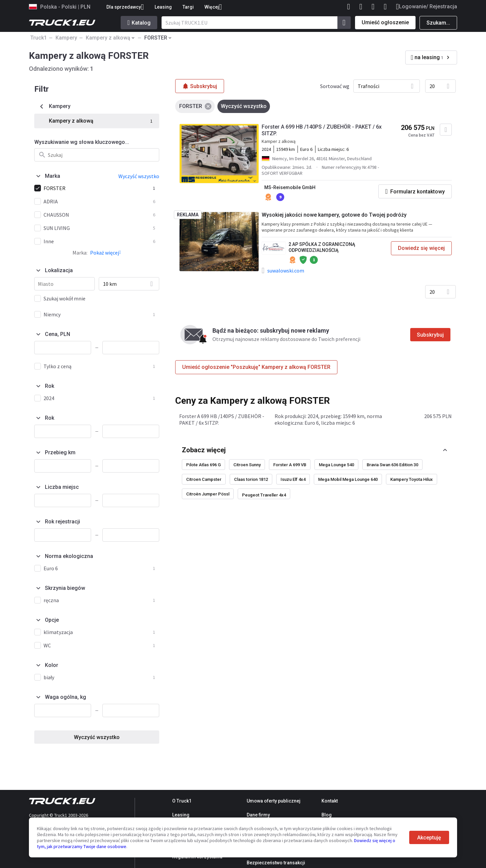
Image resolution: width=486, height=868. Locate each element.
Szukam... (438, 23)
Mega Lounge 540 (336, 465)
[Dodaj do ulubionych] (446, 130)
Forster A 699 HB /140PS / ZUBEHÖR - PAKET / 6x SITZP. (322, 130)
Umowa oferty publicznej (274, 801)
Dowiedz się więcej (421, 248)
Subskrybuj (430, 335)
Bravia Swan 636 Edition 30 (392, 465)
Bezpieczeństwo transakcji (276, 863)
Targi (188, 7)
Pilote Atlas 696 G (203, 465)
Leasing (163, 7)
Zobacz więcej (204, 450)
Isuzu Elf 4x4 (293, 479)
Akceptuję (429, 838)
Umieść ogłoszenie (385, 22)
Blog (327, 815)
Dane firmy (258, 815)
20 (432, 86)
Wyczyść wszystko (97, 737)
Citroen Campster (204, 479)
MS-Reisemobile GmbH (290, 187)
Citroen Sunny (247, 465)
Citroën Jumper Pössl (208, 494)
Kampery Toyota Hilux (412, 479)
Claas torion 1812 (251, 479)
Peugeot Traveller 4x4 (264, 495)
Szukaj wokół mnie (64, 298)
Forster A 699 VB (290, 465)
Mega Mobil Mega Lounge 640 (348, 479)
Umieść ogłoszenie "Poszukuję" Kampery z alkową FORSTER (256, 367)
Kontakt (330, 801)
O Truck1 (182, 801)
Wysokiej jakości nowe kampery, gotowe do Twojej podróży (334, 215)
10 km (110, 284)
